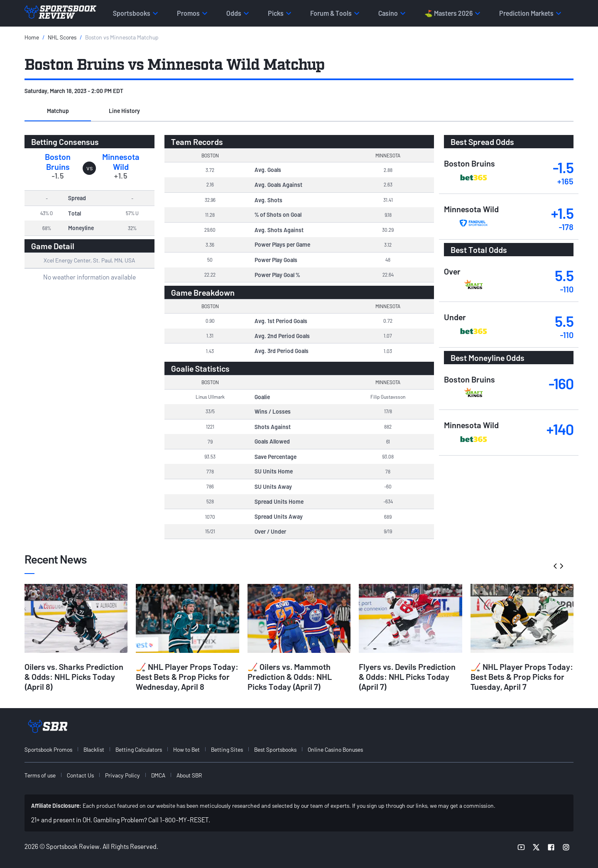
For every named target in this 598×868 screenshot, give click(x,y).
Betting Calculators (139, 749)
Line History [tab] (124, 111)
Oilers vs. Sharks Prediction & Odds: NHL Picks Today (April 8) (74, 677)
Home (32, 37)
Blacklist (94, 749)
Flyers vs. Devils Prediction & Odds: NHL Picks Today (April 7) (407, 677)
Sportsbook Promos (48, 749)
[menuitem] (53, 749)
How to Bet (186, 749)
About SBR (189, 775)
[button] (58, 111)
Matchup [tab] (58, 111)
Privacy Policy (123, 775)
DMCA (158, 775)
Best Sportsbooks (275, 749)
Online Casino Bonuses (335, 749)
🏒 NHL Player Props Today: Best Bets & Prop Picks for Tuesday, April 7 (522, 677)
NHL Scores (62, 37)
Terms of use (40, 775)
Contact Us (80, 775)
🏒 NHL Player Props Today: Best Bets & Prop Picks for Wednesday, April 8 (187, 677)
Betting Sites (227, 749)
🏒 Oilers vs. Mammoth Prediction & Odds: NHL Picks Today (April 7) (290, 677)
